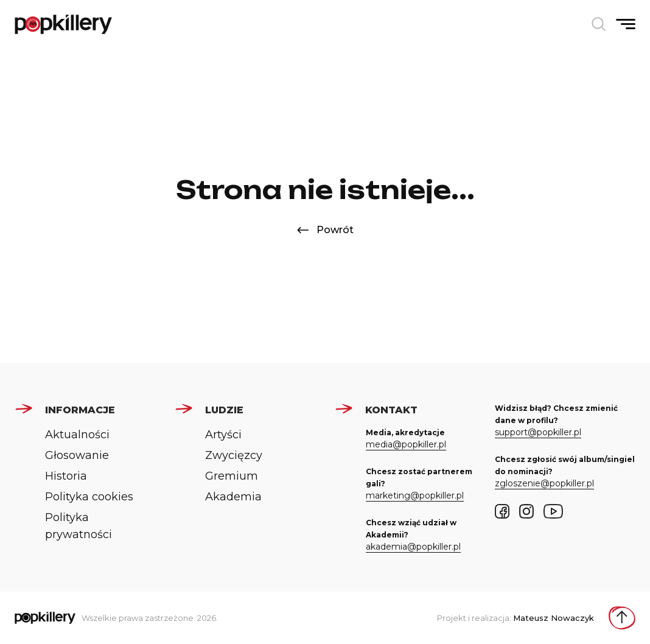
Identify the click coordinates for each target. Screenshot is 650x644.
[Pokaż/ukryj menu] (626, 24)
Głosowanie (77, 455)
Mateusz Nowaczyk (554, 618)
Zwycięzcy (234, 455)
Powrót (325, 230)
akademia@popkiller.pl (413, 547)
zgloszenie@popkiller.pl (544, 483)
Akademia (233, 497)
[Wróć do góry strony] (622, 618)
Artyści (223, 435)
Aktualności (77, 435)
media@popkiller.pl (406, 444)
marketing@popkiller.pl (415, 495)
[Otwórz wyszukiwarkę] (599, 24)
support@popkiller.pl (538, 432)
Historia (66, 476)
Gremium (232, 476)
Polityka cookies (89, 497)
